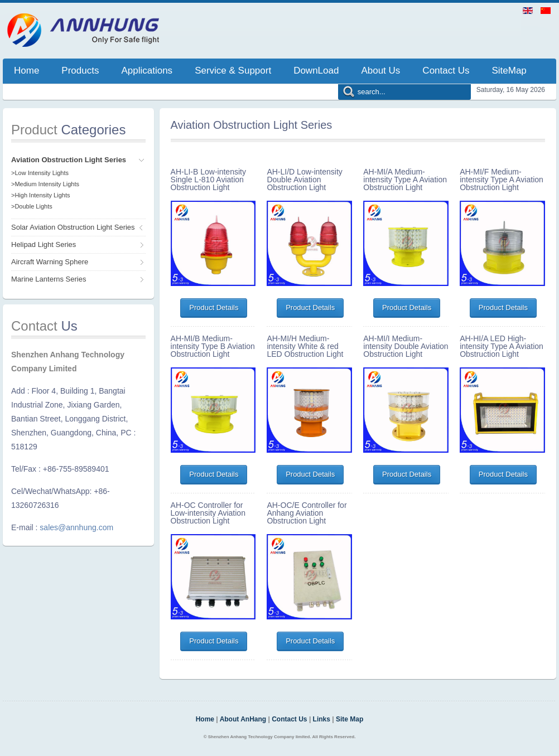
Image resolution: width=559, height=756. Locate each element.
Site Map (350, 719)
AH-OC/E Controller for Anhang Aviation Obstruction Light (307, 513)
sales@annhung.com (76, 527)
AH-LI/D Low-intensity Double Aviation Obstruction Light (304, 180)
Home (205, 719)
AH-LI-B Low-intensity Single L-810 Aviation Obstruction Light (208, 180)
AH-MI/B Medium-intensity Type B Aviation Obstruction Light (213, 346)
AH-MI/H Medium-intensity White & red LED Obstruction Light (305, 346)
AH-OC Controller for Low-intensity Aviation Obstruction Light (208, 513)
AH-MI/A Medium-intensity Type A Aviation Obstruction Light (405, 180)
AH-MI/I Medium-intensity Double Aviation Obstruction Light (406, 346)
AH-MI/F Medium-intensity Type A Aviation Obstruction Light (502, 180)
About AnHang (243, 719)
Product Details (214, 307)
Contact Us (289, 719)
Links (322, 719)
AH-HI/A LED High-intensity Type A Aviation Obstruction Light (502, 346)
